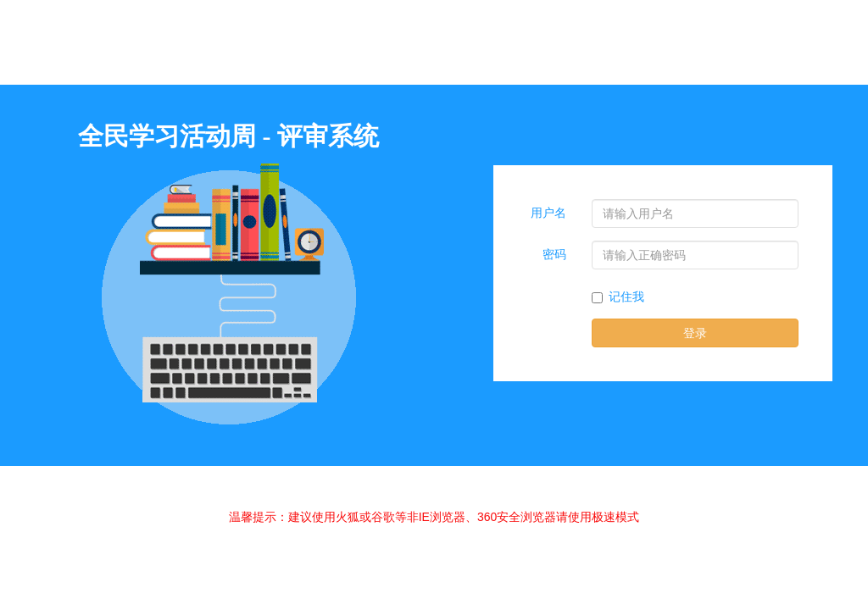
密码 (554, 255)
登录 (695, 333)
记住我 (618, 297)
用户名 (548, 213)
